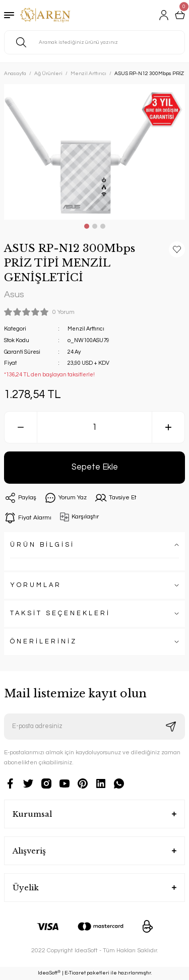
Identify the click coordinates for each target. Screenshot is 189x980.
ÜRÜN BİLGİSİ (42, 545)
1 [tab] (87, 226)
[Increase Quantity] (168, 427)
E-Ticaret (75, 973)
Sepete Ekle (95, 467)
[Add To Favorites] (177, 249)
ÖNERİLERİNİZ (44, 642)
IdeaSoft (49, 973)
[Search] (94, 42)
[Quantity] (94, 427)
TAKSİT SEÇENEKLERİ (60, 613)
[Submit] (171, 727)
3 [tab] (103, 226)
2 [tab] (95, 226)
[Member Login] (164, 15)
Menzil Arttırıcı (86, 329)
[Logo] (45, 15)
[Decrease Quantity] (21, 427)
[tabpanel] (94, 152)
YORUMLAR (36, 585)
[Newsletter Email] (94, 727)
